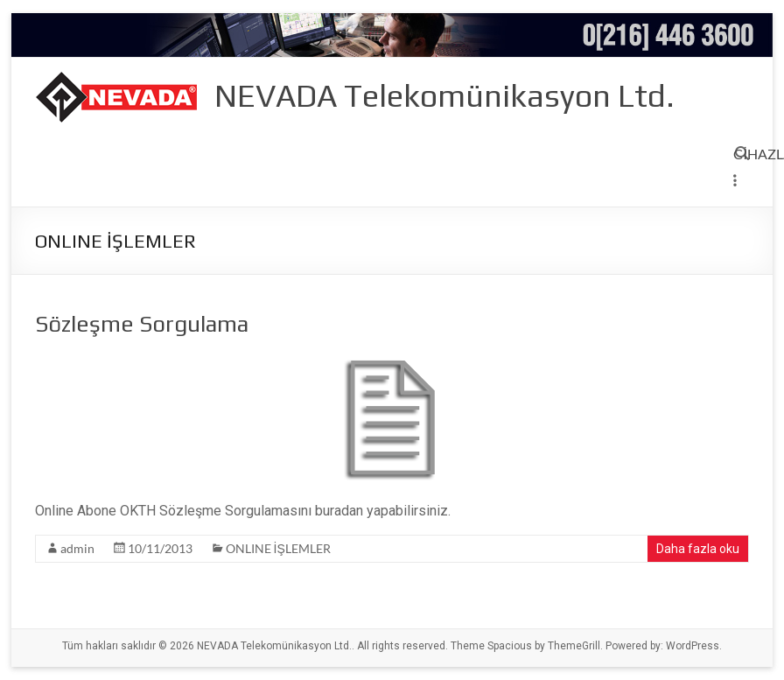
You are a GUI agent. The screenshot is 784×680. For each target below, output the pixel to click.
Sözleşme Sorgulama (142, 324)
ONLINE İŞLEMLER (278, 548)
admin (77, 548)
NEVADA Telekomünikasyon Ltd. (444, 95)
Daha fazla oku (698, 549)
